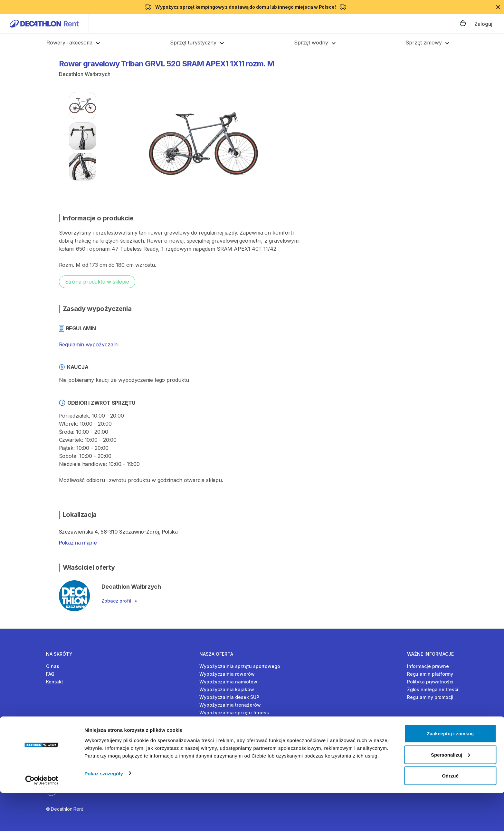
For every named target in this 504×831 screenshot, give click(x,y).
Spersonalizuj (451, 793)
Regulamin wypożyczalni (89, 344)
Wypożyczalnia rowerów (227, 674)
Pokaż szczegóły (104, 811)
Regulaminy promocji (430, 697)
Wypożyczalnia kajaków (227, 689)
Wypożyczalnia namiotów (228, 682)
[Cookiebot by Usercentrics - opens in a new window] (42, 818)
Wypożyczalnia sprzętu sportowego (240, 666)
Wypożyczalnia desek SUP (229, 697)
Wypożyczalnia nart (222, 720)
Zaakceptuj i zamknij (450, 772)
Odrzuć (450, 814)
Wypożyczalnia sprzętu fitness (234, 713)
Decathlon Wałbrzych (85, 74)
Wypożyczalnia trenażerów (230, 705)
